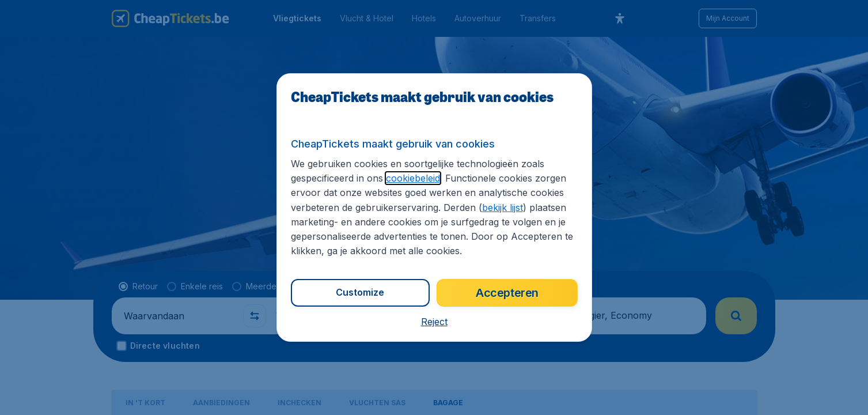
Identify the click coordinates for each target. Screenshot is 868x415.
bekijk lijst (503, 207)
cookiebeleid (413, 178)
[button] (434, 322)
